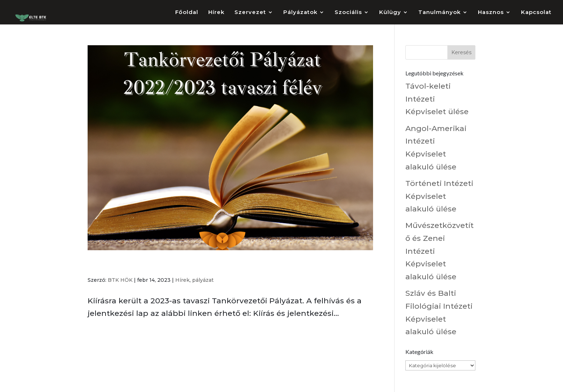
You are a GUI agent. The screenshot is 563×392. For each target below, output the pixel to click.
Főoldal (187, 13)
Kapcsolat (536, 13)
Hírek (216, 13)
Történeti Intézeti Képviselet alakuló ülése (439, 196)
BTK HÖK (120, 280)
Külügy (390, 13)
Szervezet (250, 13)
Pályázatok (300, 13)
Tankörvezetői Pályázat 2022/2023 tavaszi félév (186, 266)
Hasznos (491, 13)
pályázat (203, 280)
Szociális (348, 13)
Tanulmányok (439, 13)
